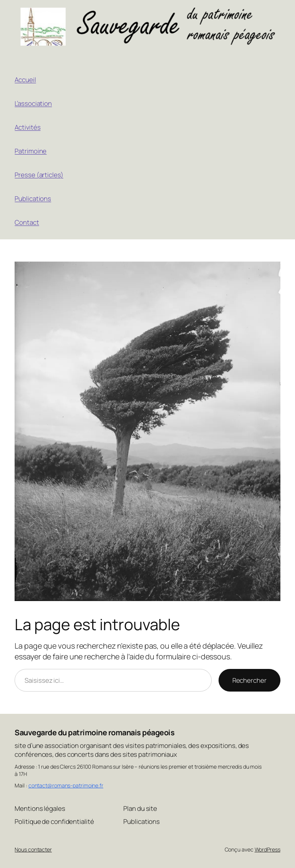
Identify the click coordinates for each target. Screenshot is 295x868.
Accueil (25, 80)
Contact (27, 222)
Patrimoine (31, 151)
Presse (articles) (39, 175)
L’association (33, 103)
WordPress (268, 849)
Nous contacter (33, 849)
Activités (27, 127)
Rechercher (249, 680)
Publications (33, 198)
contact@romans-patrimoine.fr (66, 785)
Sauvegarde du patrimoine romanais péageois (94, 732)
